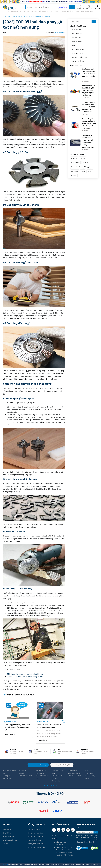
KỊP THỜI (85, 750)
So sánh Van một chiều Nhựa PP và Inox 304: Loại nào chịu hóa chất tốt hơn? (89, 73)
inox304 (82, 158)
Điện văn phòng (75, 11)
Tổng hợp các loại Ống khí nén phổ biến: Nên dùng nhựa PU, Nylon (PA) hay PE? (88, 90)
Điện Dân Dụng (77, 41)
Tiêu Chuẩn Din (77, 33)
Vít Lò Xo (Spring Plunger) (90, 779)
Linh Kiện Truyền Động (79, 57)
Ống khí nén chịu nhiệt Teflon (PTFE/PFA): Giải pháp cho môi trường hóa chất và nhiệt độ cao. (88, 141)
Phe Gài (22, 775)
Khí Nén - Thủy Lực (78, 61)
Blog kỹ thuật (8, 835)
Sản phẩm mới (76, 37)
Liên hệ (6, 845)
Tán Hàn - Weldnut (26, 777)
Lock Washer (75, 162)
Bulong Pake (7, 777)
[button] (64, 722)
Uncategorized (76, 29)
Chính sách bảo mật (10, 842)
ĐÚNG (37, 750)
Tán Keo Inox (73, 772)
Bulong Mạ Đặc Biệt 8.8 (8, 773)
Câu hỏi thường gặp (34, 831)
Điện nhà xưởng (66, 11)
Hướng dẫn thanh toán (35, 838)
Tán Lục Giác (56, 783)
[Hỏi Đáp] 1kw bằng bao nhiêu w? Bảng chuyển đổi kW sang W (17, 728)
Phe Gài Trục (40, 775)
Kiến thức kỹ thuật (16, 16)
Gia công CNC (45, 11)
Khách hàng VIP (8, 838)
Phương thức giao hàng (36, 845)
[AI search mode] (63, 7)
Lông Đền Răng (41, 772)
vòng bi (90, 171)
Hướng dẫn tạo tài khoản (36, 849)
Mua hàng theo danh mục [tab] (38, 766)
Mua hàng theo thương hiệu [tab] (62, 766)
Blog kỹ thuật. (8, 831)
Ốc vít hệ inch (27, 11)
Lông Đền (23, 772)
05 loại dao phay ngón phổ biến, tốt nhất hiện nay (25, 674)
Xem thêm (10, 735)
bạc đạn (74, 175)
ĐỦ (59, 750)
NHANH (14, 750)
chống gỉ (74, 158)
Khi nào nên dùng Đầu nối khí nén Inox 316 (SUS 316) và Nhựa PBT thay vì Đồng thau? (89, 107)
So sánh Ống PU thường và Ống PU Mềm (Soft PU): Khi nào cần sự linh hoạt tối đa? (89, 123)
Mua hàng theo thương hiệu (15, 11)
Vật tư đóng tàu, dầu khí (87, 11)
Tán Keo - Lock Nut (75, 777)
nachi (83, 171)
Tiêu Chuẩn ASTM (78, 49)
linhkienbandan (76, 167)
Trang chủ (6, 16)
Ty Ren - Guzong (90, 775)
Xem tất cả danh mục (50, 787)
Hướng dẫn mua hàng (35, 835)
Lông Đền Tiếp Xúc (75, 775)
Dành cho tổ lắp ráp (55, 11)
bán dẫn (85, 162)
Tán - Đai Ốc (7, 780)
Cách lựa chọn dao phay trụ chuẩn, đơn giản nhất (25, 677)
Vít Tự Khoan (89, 772)
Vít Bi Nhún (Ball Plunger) (58, 779)
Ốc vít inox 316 (36, 11)
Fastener (75, 45)
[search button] (72, 7)
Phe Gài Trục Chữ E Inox (42, 779)
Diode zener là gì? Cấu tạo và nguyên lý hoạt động (50, 726)
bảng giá (87, 167)
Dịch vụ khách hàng (34, 842)
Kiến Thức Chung (60, 33)
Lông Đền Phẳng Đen (58, 773)
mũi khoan (75, 171)
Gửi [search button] (96, 834)
